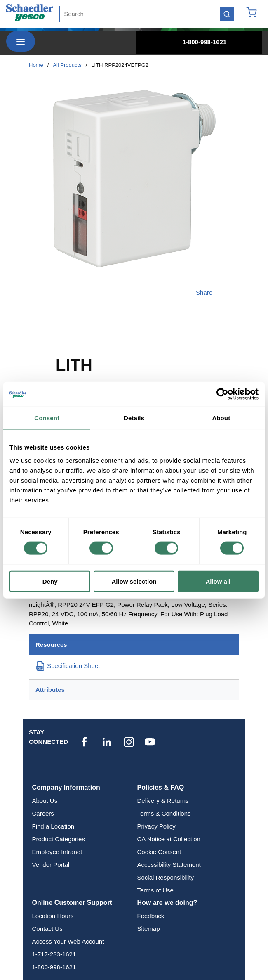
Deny (50, 581)
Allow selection (134, 581)
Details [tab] (134, 418)
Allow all (218, 581)
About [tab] (221, 418)
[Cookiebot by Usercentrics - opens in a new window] (222, 394)
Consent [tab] (47, 418)
